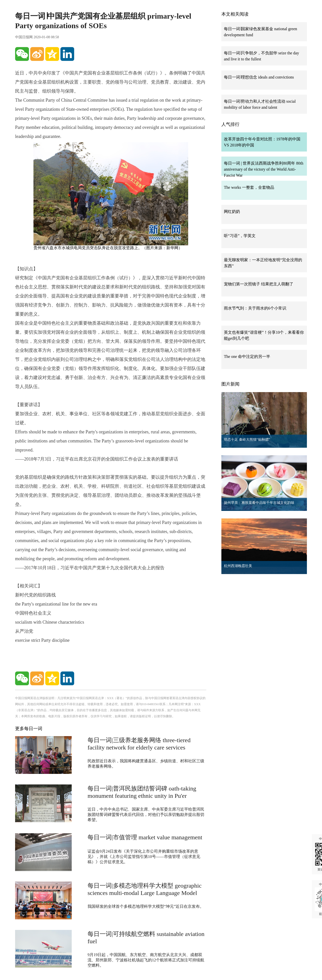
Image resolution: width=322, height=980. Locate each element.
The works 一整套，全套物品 (249, 187)
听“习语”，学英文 (240, 236)
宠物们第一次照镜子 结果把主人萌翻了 (259, 284)
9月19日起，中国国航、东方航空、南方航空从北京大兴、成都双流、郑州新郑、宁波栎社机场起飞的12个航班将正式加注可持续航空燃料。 (146, 960)
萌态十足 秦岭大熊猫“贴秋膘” (247, 440)
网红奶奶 (232, 212)
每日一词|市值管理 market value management (145, 837)
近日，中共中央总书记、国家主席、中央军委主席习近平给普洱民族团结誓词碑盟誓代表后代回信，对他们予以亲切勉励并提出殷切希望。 (146, 815)
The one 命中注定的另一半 (247, 356)
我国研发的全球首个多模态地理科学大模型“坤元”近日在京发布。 (146, 906)
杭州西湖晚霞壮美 (238, 566)
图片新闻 (230, 384)
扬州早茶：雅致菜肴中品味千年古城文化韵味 (259, 503)
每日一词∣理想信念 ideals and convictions (259, 77)
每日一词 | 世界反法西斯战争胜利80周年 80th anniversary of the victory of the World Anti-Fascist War (264, 169)
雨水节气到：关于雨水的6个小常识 (255, 308)
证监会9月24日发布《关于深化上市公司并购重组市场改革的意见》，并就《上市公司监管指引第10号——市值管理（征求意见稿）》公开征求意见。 (144, 857)
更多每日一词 (29, 729)
